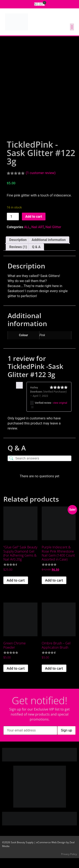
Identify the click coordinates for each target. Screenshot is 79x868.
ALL (27, 237)
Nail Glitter (53, 237)
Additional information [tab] (49, 250)
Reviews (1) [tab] (18, 257)
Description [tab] (18, 250)
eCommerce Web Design (51, 852)
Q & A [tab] (36, 257)
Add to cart (34, 226)
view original (60, 413)
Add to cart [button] (16, 590)
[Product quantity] (13, 227)
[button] (72, 27)
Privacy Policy (69, 864)
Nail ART (38, 237)
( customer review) (41, 183)
